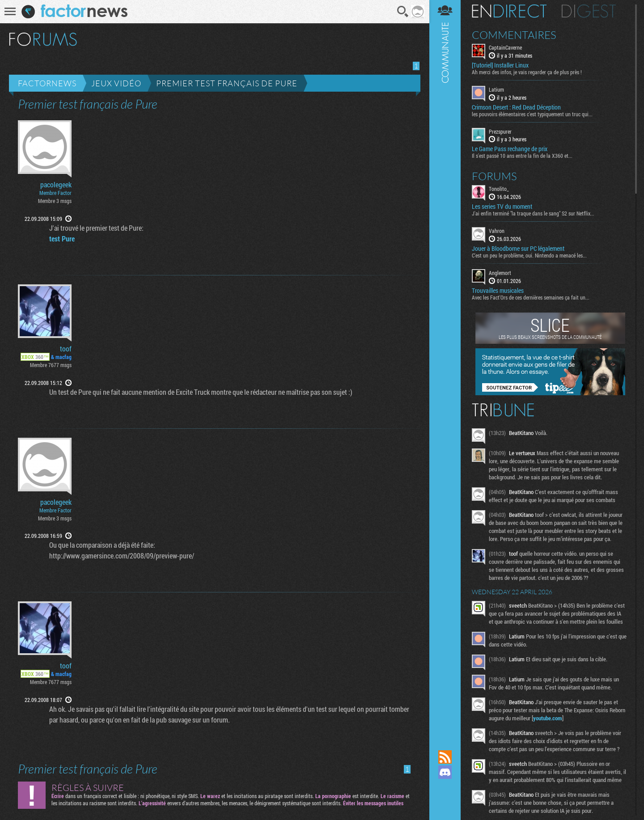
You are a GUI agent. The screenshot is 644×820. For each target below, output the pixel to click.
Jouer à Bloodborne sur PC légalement (518, 249)
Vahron (497, 231)
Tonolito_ (499, 189)
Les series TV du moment (502, 207)
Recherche (403, 12)
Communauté (445, 366)
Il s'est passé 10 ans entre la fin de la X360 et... (522, 156)
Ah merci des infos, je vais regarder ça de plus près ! (527, 72)
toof (66, 349)
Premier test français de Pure (227, 83)
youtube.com (548, 718)
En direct (509, 11)
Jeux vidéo (116, 83)
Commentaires (514, 35)
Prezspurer (500, 131)
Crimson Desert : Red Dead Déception (516, 107)
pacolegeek (56, 185)
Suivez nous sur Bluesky (445, 803)
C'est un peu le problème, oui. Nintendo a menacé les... (529, 255)
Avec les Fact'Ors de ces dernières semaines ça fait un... (531, 297)
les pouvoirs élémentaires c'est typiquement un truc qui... (532, 114)
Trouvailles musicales (498, 291)
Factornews (47, 83)
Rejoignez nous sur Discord (445, 772)
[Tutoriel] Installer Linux (500, 65)
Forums (494, 176)
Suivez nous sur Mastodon (445, 787)
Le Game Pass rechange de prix (510, 149)
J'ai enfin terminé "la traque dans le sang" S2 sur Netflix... (533, 213)
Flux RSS (445, 757)
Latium (496, 89)
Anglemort (500, 273)
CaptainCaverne (505, 47)
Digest (589, 11)
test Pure (62, 239)
